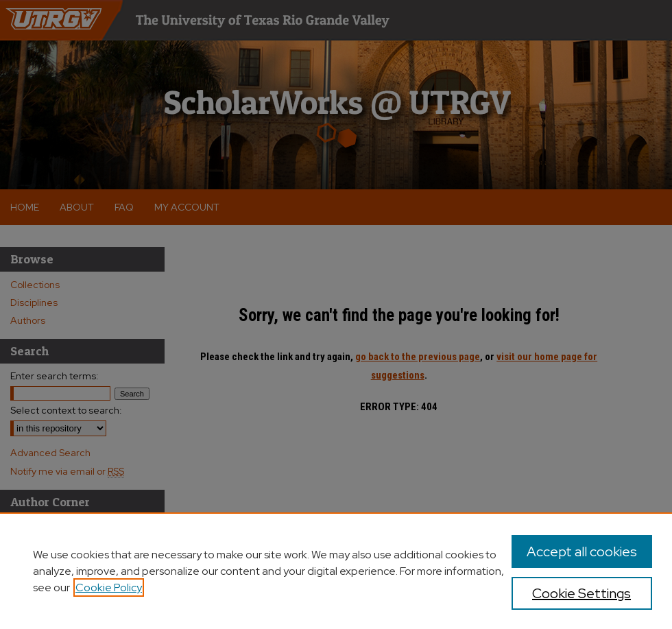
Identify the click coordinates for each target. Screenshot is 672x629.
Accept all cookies (582, 551)
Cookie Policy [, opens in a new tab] (109, 588)
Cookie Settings (581, 593)
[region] (336, 571)
